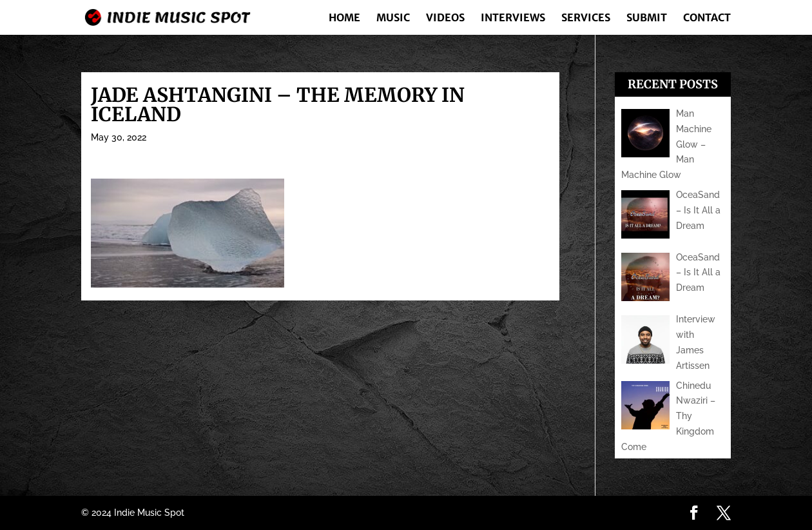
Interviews (513, 18)
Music (393, 18)
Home (344, 18)
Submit (647, 18)
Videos (445, 18)
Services (586, 18)
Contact (707, 18)
